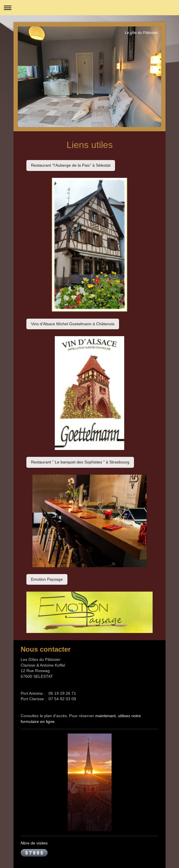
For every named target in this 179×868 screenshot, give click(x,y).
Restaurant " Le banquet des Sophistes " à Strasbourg (80, 462)
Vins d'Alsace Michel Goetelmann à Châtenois (73, 324)
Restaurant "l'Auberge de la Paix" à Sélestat (71, 165)
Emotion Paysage (47, 579)
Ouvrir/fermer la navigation (89, 8)
